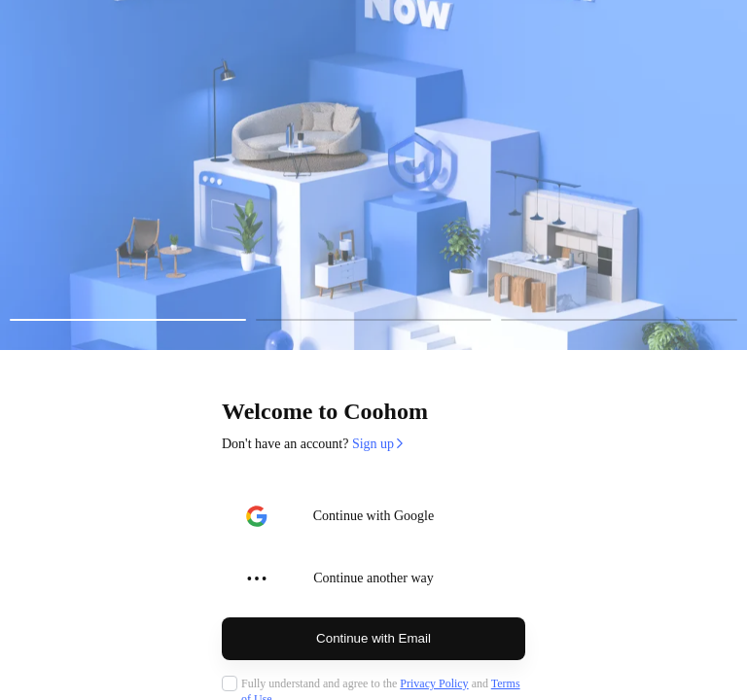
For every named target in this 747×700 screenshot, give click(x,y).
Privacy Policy (434, 683)
